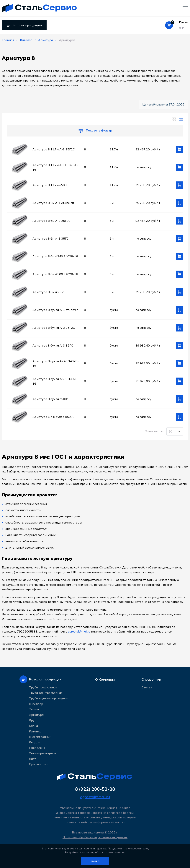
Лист (32, 759)
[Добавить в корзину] (179, 149)
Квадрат (35, 742)
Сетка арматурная (42, 753)
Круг (32, 720)
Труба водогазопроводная (49, 698)
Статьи (147, 687)
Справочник (151, 679)
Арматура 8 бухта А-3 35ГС (53, 345)
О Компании (105, 679)
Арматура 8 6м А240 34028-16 (55, 256)
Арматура (36, 715)
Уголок (34, 709)
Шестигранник (40, 737)
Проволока (37, 748)
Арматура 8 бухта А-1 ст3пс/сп (55, 310)
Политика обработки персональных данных (95, 837)
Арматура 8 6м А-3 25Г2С (51, 221)
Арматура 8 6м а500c (48, 292)
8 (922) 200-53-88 (95, 789)
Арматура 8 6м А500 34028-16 (55, 274)
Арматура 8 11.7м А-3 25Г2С (54, 149)
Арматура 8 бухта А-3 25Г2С (54, 328)
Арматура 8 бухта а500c (50, 399)
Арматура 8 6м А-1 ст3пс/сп (53, 203)
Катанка (35, 731)
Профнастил (38, 764)
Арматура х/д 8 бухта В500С (54, 417)
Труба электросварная (46, 693)
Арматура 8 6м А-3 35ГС (51, 238)
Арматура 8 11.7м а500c (50, 185)
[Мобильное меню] (185, 8)
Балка (33, 726)
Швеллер (36, 704)
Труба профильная (43, 687)
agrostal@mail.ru (79, 631)
